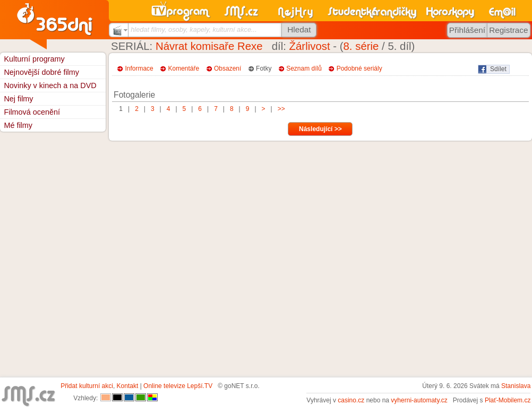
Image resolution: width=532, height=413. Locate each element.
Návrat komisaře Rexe (209, 46)
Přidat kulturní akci (87, 386)
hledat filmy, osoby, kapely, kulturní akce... (194, 29)
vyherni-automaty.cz (419, 400)
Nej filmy (18, 99)
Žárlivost (310, 46)
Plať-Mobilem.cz (508, 400)
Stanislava (516, 386)
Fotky (264, 68)
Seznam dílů (304, 68)
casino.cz (351, 400)
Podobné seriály (359, 68)
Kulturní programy (34, 59)
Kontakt (128, 386)
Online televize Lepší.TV (178, 386)
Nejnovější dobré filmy (41, 72)
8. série (361, 46)
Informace (139, 68)
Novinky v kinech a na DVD (50, 85)
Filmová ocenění (32, 112)
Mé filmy (18, 125)
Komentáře (184, 68)
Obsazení (228, 68)
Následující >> (320, 129)
